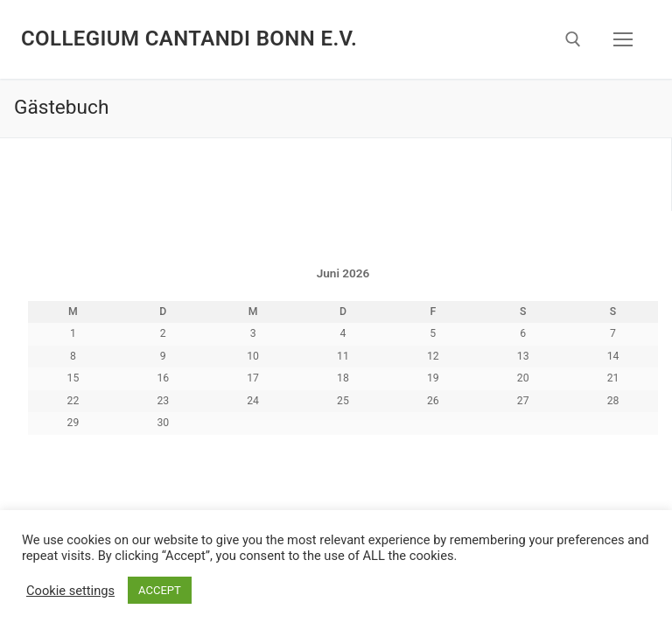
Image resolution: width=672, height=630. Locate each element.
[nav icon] (623, 39)
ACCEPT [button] (160, 590)
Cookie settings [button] (70, 591)
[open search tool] (573, 39)
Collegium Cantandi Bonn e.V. (189, 38)
